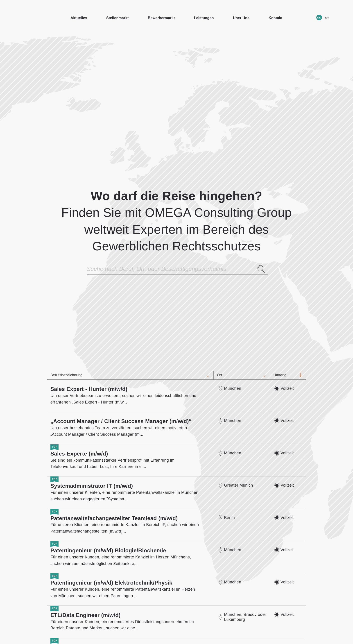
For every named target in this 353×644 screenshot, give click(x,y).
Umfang (285, 375)
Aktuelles (79, 18)
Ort (238, 375)
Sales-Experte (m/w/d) (79, 454)
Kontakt (276, 18)
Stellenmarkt (118, 18)
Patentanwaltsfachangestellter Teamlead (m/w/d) (114, 518)
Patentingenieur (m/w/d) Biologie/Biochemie (108, 550)
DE (319, 18)
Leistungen (204, 18)
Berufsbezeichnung (127, 375)
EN (327, 18)
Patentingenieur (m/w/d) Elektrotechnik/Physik (111, 583)
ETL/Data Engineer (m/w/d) (86, 615)
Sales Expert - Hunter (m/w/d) (89, 389)
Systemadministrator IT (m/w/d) (92, 486)
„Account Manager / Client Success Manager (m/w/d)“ (121, 421)
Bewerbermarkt (161, 18)
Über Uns (241, 18)
